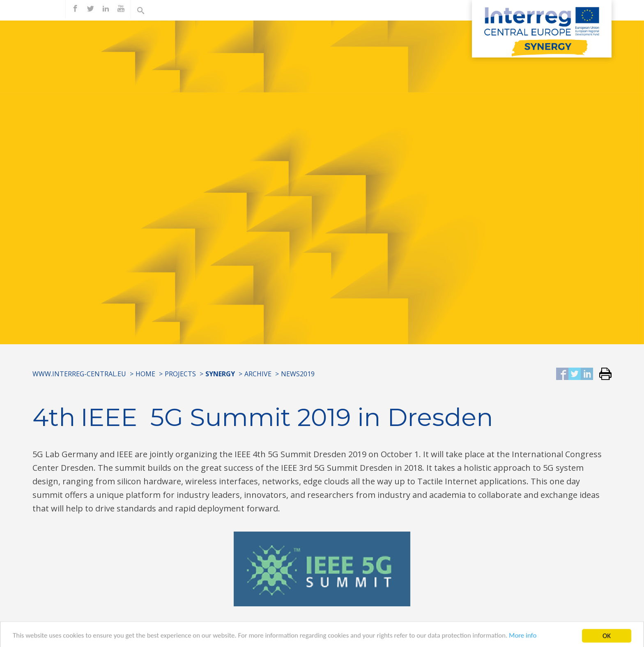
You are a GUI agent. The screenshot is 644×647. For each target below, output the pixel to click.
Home (145, 374)
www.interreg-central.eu (79, 374)
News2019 (298, 374)
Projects (180, 374)
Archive (258, 374)
